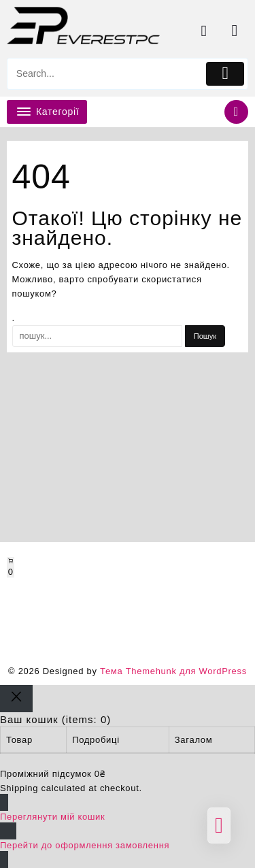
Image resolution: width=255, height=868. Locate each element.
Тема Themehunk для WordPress (173, 671)
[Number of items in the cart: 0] (11, 567)
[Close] (16, 699)
